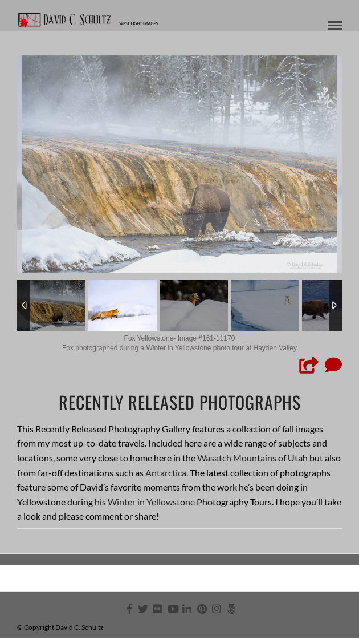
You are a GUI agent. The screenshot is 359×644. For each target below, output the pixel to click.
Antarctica (166, 473)
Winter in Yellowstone (151, 502)
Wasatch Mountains (237, 458)
